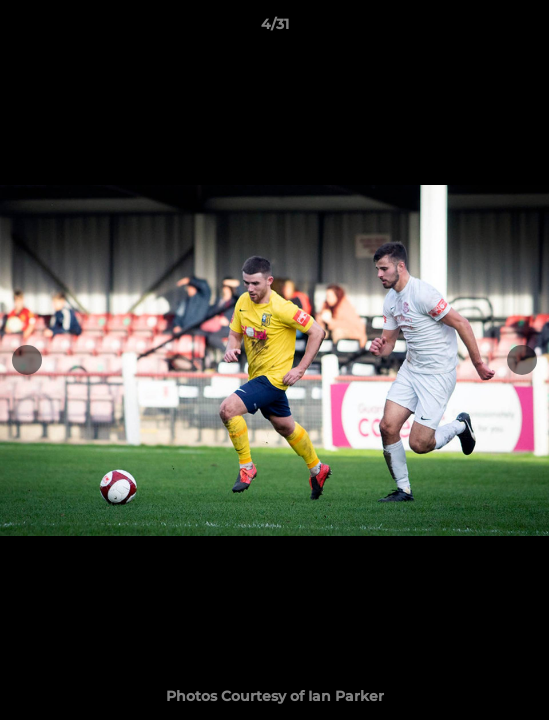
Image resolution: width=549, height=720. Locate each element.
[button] (525, 29)
